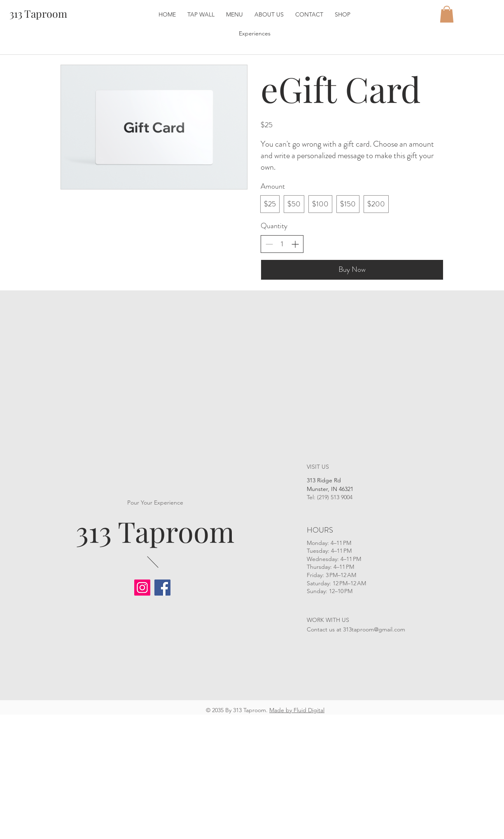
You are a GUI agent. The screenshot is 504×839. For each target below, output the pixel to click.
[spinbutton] (282, 244)
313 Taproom (155, 531)
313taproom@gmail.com (374, 629)
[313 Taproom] (38, 13)
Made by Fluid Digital (297, 710)
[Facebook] (162, 588)
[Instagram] (142, 588)
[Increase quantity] (295, 244)
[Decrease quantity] (269, 244)
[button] (447, 14)
